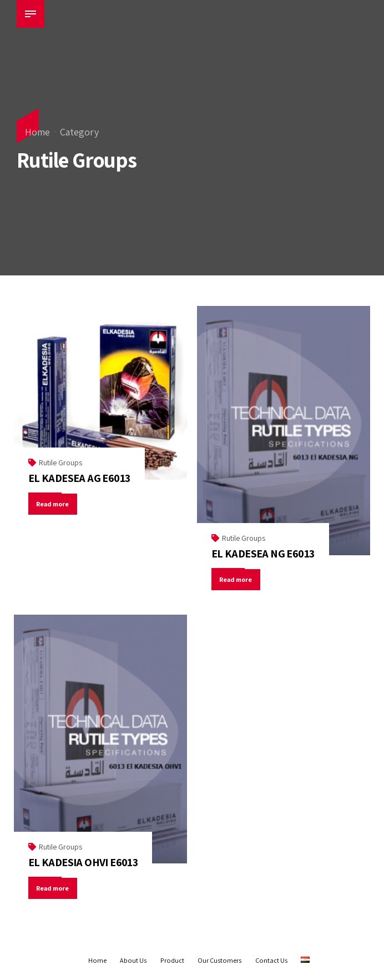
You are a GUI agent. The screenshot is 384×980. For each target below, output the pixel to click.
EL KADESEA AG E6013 (79, 478)
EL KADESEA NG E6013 (263, 554)
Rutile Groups (60, 463)
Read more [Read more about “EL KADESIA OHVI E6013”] (54, 888)
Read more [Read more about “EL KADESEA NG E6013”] (237, 579)
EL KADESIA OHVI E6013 (83, 862)
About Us (133, 960)
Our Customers (219, 960)
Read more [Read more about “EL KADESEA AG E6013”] (54, 504)
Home (37, 132)
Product (172, 960)
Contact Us (271, 960)
